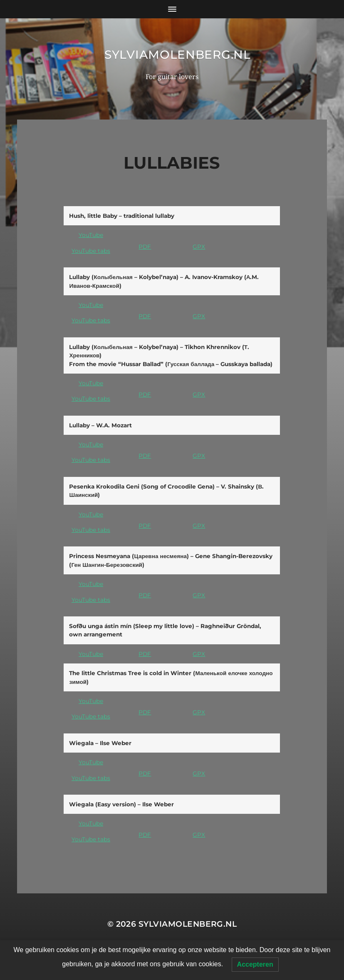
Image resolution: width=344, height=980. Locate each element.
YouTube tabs (91, 251)
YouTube (91, 235)
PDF (145, 247)
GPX (199, 247)
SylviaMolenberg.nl (178, 55)
